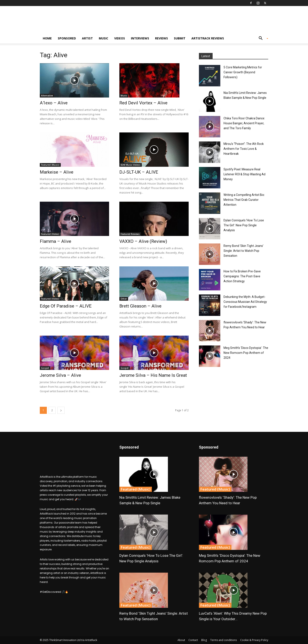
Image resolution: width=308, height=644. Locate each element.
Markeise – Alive (57, 172)
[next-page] (61, 410)
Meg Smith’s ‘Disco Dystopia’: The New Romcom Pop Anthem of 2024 (246, 353)
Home (47, 38)
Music (104, 38)
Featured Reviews (130, 234)
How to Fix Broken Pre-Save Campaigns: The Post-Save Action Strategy (242, 276)
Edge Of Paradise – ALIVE (66, 306)
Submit (180, 38)
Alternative (47, 96)
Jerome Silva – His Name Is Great (153, 375)
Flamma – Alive (56, 241)
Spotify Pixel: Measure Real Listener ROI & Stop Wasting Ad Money (244, 174)
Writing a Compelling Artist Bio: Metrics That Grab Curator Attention (244, 200)
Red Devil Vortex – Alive (143, 103)
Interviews (140, 38)
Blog (204, 640)
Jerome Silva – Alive (60, 375)
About (181, 640)
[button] (262, 39)
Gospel (45, 368)
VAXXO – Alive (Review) (143, 241)
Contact (193, 640)
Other (124, 299)
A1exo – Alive (54, 103)
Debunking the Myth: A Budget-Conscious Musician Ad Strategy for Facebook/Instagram (245, 302)
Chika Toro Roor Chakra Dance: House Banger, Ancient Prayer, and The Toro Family (244, 123)
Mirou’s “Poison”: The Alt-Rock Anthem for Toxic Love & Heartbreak (244, 149)
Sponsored (67, 38)
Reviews (161, 38)
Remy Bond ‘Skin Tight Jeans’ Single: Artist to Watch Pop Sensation (244, 251)
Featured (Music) (50, 165)
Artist (87, 38)
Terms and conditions (224, 640)
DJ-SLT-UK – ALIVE (139, 172)
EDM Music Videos (131, 165)
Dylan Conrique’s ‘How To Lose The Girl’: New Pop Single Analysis (244, 225)
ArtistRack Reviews (208, 38)
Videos (120, 38)
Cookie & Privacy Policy (254, 640)
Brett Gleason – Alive (140, 306)
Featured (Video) (50, 234)
